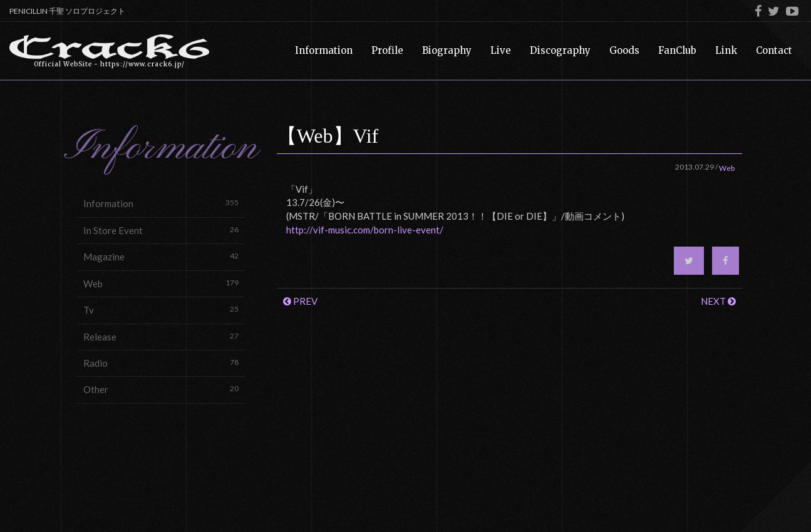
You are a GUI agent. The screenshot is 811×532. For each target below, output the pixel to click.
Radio (161, 363)
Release (161, 336)
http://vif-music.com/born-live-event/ (365, 230)
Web (161, 283)
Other (161, 389)
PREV (300, 301)
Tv (161, 309)
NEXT (718, 301)
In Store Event (161, 230)
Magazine (161, 256)
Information (161, 203)
